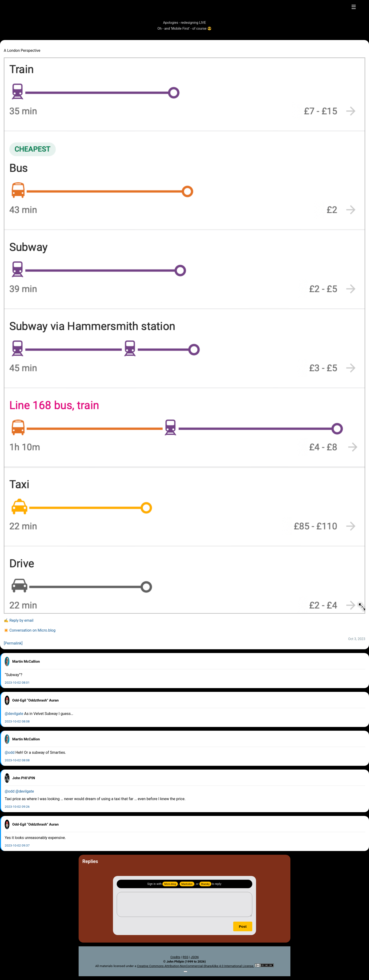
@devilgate (14, 714)
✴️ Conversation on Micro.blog (30, 630)
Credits (175, 957)
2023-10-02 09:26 (17, 807)
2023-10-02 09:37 (17, 845)
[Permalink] (13, 643)
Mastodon (187, 884)
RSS (185, 957)
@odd (10, 752)
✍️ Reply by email (19, 620)
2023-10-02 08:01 (17, 682)
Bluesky (205, 884)
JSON (195, 957)
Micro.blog (170, 884)
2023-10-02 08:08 (17, 721)
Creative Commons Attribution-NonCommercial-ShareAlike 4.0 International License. (196, 966)
